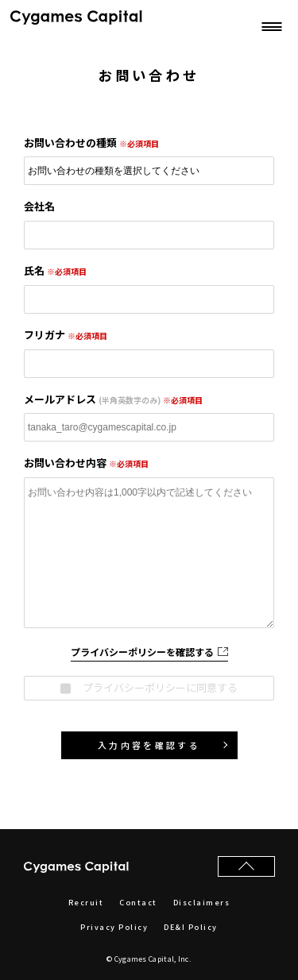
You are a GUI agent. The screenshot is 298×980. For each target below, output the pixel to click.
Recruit (86, 903)
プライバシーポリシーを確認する (149, 652)
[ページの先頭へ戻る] (246, 866)
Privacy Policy (114, 927)
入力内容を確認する (149, 745)
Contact (138, 903)
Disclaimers (202, 903)
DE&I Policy (191, 927)
